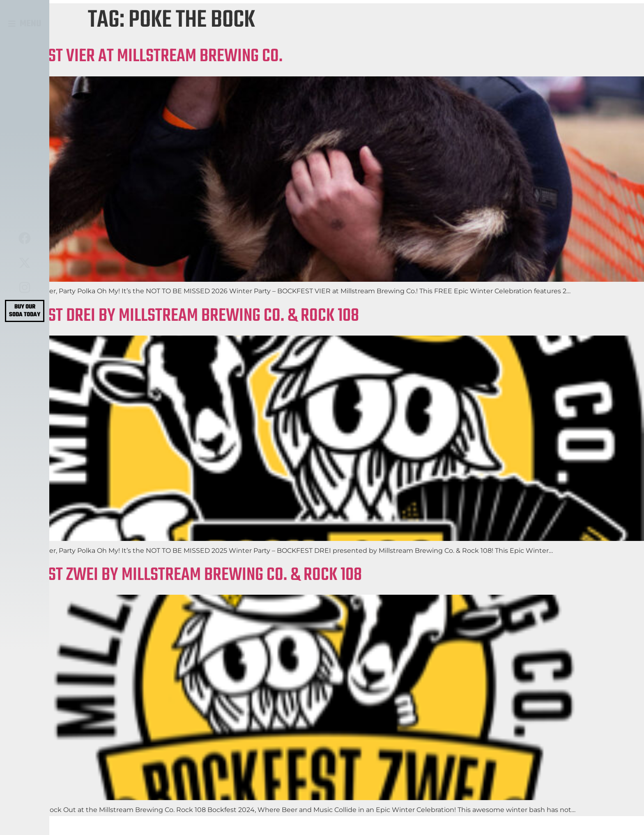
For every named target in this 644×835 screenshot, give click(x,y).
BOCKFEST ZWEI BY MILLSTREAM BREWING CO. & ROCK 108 (181, 575)
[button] (25, 24)
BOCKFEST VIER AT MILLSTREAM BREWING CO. (141, 56)
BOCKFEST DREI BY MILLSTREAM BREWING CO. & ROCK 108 (179, 316)
